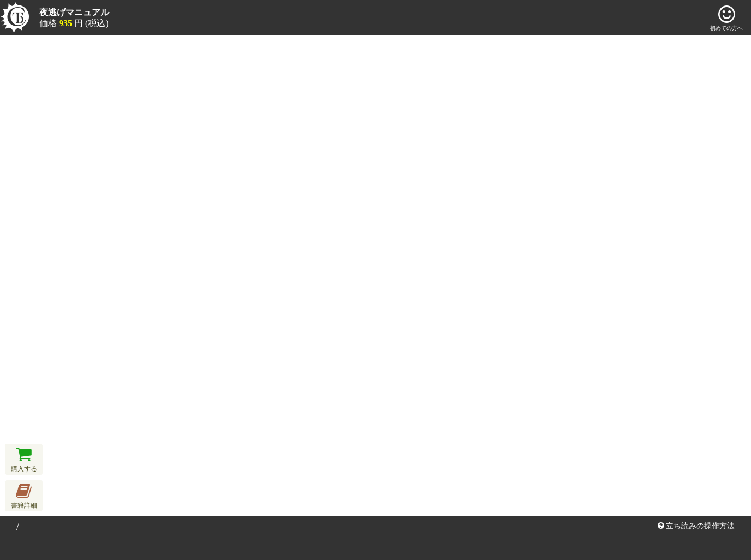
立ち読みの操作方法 (696, 526)
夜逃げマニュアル (74, 12)
